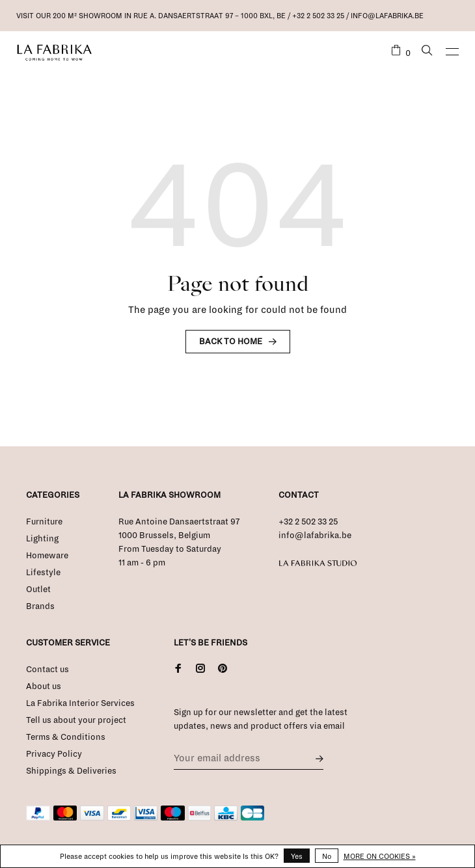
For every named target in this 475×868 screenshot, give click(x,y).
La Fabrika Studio (318, 563)
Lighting (42, 539)
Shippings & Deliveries (71, 771)
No (327, 856)
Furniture (44, 522)
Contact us (47, 670)
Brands (40, 606)
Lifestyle (43, 573)
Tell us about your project (76, 720)
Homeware (47, 556)
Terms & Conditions (66, 737)
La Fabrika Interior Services (80, 703)
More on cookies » (380, 856)
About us (44, 686)
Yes (297, 856)
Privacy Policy (54, 754)
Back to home (231, 342)
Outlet (38, 590)
